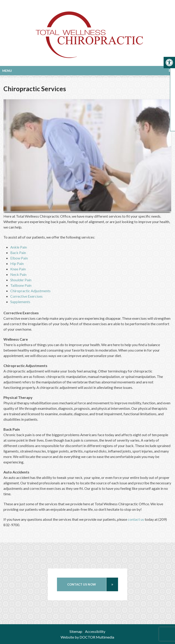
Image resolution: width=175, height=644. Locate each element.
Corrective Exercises (26, 296)
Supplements (20, 302)
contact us (136, 519)
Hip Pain (17, 263)
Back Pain (18, 253)
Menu (7, 71)
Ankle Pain (19, 247)
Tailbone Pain (21, 285)
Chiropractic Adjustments (30, 291)
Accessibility (95, 631)
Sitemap (76, 631)
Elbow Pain (19, 258)
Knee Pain (18, 269)
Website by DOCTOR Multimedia (87, 637)
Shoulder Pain (21, 280)
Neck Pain (18, 274)
